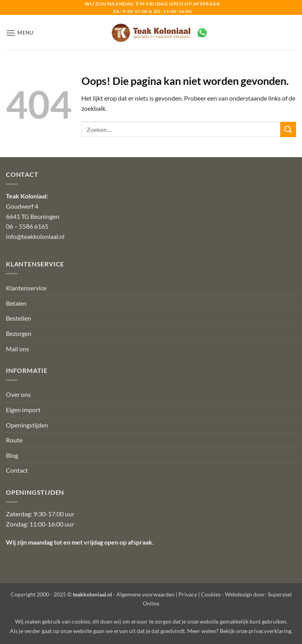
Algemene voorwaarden (145, 594)
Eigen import (23, 410)
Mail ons (17, 349)
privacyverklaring (270, 631)
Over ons (18, 394)
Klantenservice (26, 288)
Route (14, 440)
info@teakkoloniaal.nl (35, 236)
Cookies (211, 594)
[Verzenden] (288, 129)
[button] (20, 33)
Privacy (188, 594)
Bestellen (18, 318)
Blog (12, 455)
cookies (81, 621)
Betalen (16, 303)
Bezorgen (19, 333)
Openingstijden (27, 425)
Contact (17, 470)
